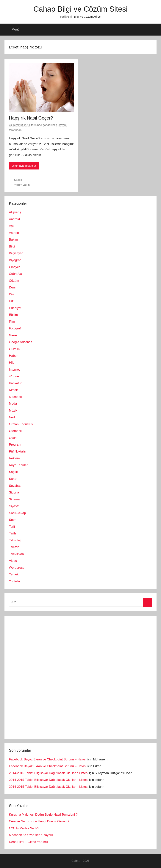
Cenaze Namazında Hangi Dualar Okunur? (39, 821)
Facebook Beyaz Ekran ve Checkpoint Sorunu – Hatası (48, 759)
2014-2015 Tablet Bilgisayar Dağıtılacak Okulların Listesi (49, 773)
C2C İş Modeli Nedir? (24, 828)
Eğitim (13, 315)
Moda (13, 404)
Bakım (13, 240)
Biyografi (15, 260)
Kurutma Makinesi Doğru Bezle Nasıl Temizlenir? (43, 815)
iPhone (14, 376)
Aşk (12, 226)
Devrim (62, 125)
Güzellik (15, 349)
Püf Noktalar (18, 451)
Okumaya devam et (24, 166)
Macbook (15, 397)
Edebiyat (15, 308)
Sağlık (18, 180)
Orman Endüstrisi (21, 424)
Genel (13, 335)
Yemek (14, 574)
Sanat (13, 479)
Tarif (12, 527)
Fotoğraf (15, 328)
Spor (12, 520)
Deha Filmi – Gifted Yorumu (28, 842)
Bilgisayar (16, 253)
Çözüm (14, 281)
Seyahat (15, 486)
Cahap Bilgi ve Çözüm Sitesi (80, 9)
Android (14, 219)
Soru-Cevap (17, 513)
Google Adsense (21, 342)
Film (12, 322)
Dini (12, 294)
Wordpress (17, 568)
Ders (12, 287)
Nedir (13, 417)
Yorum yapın (22, 185)
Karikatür (15, 383)
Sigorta (14, 492)
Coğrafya (15, 274)
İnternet (14, 370)
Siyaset (14, 506)
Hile (12, 363)
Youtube (15, 581)
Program (15, 445)
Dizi (12, 301)
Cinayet (14, 267)
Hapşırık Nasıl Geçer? (31, 118)
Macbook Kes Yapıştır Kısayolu (31, 835)
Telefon (14, 547)
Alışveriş (15, 212)
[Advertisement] (37, 676)
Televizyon (16, 554)
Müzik (13, 411)
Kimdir (13, 390)
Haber (13, 356)
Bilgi (12, 246)
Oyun (13, 438)
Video (13, 561)
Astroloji (15, 233)
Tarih (12, 533)
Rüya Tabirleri (19, 465)
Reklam (14, 458)
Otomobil (15, 431)
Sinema (14, 499)
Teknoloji (15, 540)
